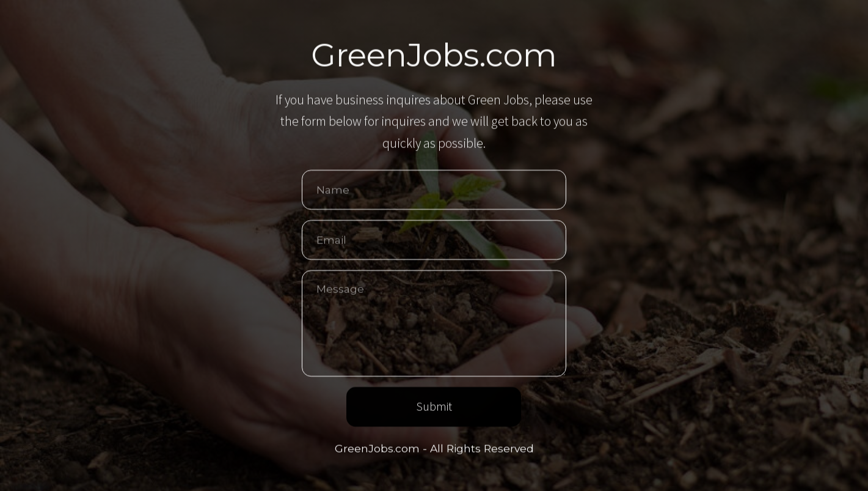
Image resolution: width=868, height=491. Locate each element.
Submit (434, 407)
